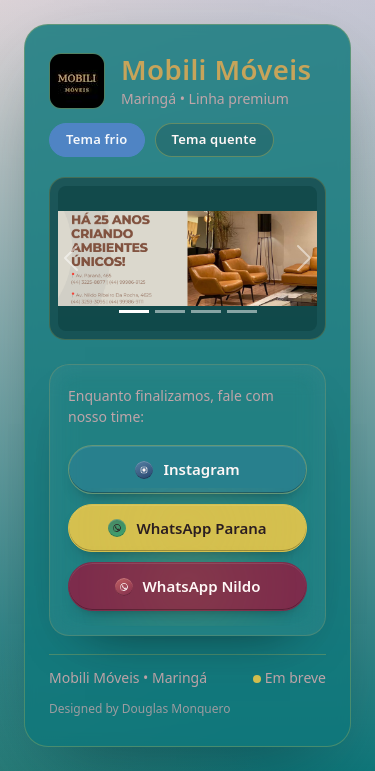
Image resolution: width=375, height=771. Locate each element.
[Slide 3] (206, 311)
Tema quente (214, 139)
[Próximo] (304, 259)
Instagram (187, 469)
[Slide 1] (134, 311)
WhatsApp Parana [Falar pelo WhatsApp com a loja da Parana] (187, 528)
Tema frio (97, 139)
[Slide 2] (170, 311)
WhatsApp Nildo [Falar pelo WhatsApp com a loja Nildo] (188, 586)
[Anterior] (70, 259)
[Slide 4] (242, 311)
